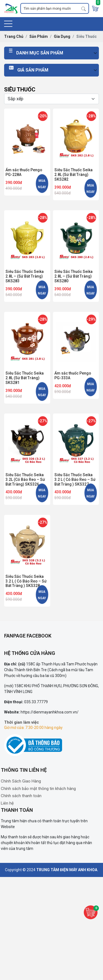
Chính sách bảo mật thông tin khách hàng (38, 789)
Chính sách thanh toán (21, 796)
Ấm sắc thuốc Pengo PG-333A (73, 376)
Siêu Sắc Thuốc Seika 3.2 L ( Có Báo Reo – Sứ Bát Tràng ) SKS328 (26, 581)
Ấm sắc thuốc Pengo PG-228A (24, 172)
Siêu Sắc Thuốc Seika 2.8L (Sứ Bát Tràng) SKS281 (25, 378)
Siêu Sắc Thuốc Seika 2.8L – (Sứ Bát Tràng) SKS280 (73, 276)
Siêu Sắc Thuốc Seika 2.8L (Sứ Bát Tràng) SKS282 (73, 175)
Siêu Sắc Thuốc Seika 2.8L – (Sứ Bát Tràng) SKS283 (25, 276)
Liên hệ (7, 803)
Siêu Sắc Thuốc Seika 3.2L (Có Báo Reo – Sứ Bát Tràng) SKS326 (25, 480)
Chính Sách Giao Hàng (21, 781)
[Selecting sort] (51, 99)
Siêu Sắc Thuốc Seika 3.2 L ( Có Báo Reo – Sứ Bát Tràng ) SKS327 (75, 480)
